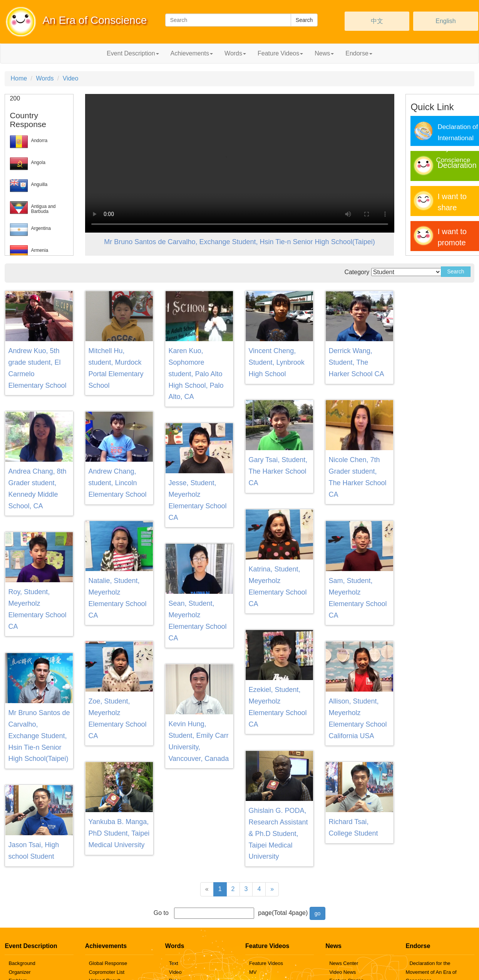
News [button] (324, 53)
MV (253, 972)
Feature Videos (266, 963)
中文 (377, 21)
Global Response (108, 963)
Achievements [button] (192, 53)
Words (45, 78)
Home (19, 78)
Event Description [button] (133, 53)
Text (174, 963)
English (446, 21)
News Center (344, 963)
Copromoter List (107, 972)
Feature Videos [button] (280, 53)
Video (71, 78)
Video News (343, 972)
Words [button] (235, 53)
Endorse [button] (359, 53)
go (318, 913)
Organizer (19, 972)
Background (22, 963)
